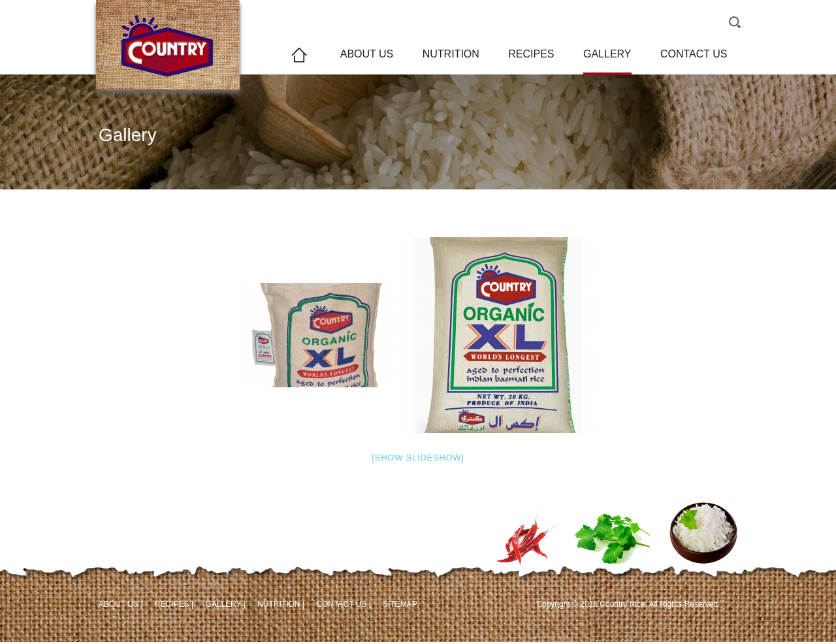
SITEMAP (400, 604)
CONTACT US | (343, 604)
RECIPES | (174, 604)
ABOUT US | (121, 604)
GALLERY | (225, 604)
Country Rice (168, 62)
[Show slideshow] (418, 458)
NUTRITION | (281, 604)
